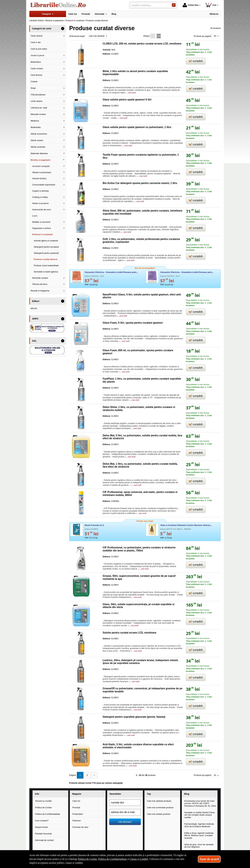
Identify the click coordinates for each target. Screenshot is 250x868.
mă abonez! (125, 821)
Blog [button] (187, 794)
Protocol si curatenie (42, 234)
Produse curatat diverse (46, 259)
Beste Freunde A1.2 (94, 525)
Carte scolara (37, 68)
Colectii (34, 82)
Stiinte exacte (37, 140)
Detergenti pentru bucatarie (46, 247)
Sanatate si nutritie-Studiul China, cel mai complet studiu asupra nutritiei (200, 815)
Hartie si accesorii (40, 203)
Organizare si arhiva (41, 228)
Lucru (35, 216)
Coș (211, 5)
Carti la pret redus (39, 49)
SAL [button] (34, 341)
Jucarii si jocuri (37, 55)
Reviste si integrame (40, 291)
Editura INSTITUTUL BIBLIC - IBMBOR (176, 529)
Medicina (35, 121)
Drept (33, 88)
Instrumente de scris (42, 210)
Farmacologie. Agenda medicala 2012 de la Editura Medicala (199, 825)
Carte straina (37, 36)
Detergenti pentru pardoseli (46, 253)
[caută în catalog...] (150, 5)
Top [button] (149, 794)
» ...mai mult (130, 93)
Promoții (76, 807)
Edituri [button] (36, 301)
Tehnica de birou (40, 284)
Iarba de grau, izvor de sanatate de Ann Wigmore (199, 845)
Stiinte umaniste (38, 147)
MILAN (34, 308)
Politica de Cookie (43, 807)
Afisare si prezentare (42, 172)
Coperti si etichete (40, 191)
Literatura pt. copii (39, 108)
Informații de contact (44, 840)
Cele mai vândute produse (159, 801)
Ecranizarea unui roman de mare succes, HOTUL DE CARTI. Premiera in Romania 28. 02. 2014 (200, 803)
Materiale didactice (39, 153)
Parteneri (77, 820)
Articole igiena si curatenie (46, 241)
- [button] (63, 29)
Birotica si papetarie (40, 160)
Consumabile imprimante (44, 185)
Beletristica (36, 62)
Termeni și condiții (43, 801)
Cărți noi (76, 801)
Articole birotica (39, 178)
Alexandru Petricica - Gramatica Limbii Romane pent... (111, 272)
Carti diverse (36, 75)
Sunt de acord (209, 859)
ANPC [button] (35, 319)
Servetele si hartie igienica (46, 272)
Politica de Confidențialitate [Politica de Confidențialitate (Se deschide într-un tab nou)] (112, 859)
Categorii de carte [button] (42, 29)
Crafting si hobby (40, 197)
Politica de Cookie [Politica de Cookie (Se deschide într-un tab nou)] (87, 859)
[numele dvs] (125, 802)
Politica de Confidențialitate (48, 814)
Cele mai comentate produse (160, 807)
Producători (78, 814)
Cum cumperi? (42, 820)
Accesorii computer (41, 166)
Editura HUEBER (91, 529)
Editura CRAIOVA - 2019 (94, 276)
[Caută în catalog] (174, 5)
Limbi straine (37, 101)
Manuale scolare (38, 114)
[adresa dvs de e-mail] (125, 812)
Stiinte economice (39, 134)
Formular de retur (80, 827)
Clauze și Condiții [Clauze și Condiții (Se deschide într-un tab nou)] (139, 859)
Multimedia (36, 127)
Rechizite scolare (40, 278)
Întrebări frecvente (43, 833)
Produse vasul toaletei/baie (46, 266)
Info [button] (37, 794)
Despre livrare (42, 827)
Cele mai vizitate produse (159, 814)
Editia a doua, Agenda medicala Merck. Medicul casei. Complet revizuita (199, 835)
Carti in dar (36, 42)
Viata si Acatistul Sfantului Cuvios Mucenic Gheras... (186, 525)
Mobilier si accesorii (41, 222)
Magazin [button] (77, 794)
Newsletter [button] (115, 794)
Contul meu (191, 5)
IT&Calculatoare (38, 95)
